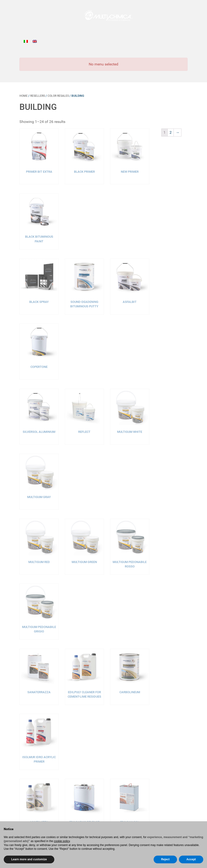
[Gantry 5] (103, 15)
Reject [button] (165, 859)
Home (24, 96)
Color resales (58, 96)
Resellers (38, 96)
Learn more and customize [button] (29, 859)
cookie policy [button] (62, 841)
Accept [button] (191, 859)
